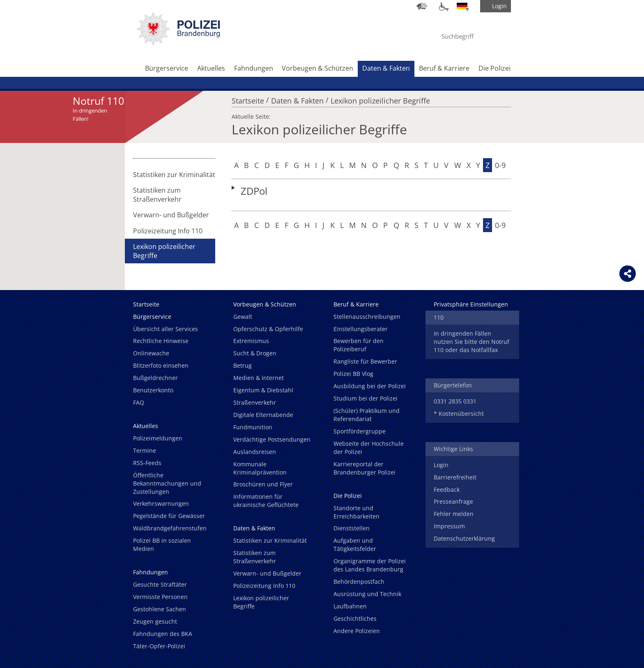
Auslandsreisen (255, 452)
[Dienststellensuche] (422, 6)
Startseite (248, 99)
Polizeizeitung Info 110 (168, 231)
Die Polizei (494, 68)
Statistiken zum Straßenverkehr (157, 195)
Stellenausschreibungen (367, 317)
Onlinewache (151, 353)
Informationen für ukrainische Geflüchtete (266, 501)
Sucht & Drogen (255, 353)
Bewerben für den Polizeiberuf (359, 345)
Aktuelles (211, 68)
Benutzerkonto (153, 390)
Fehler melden (454, 514)
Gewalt (243, 317)
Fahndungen (254, 68)
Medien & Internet (259, 378)
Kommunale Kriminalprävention (260, 468)
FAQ (139, 402)
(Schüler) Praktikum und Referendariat (367, 415)
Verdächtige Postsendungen (272, 439)
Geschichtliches (355, 618)
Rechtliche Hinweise (161, 341)
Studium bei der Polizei (366, 398)
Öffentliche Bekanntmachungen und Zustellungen (167, 483)
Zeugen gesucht (155, 621)
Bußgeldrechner (155, 378)
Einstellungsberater (361, 329)
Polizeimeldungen (158, 438)
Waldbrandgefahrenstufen (170, 528)
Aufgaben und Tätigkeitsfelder (355, 545)
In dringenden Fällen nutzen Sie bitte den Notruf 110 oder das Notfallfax (471, 342)
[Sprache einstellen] (462, 6)
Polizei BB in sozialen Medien (162, 545)
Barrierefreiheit (455, 477)
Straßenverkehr (255, 402)
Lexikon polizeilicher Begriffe (380, 99)
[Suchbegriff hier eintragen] (465, 36)
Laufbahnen (350, 606)
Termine (145, 450)
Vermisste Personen (160, 597)
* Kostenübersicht (459, 413)
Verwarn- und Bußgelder (171, 215)
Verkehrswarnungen (161, 503)
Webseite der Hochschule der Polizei (369, 448)
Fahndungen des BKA (163, 634)
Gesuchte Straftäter (160, 584)
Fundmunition (253, 427)
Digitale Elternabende (263, 415)
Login (441, 465)
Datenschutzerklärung (464, 538)
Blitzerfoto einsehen (161, 365)
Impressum (449, 526)
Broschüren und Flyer (263, 484)
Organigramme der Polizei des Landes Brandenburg (370, 565)
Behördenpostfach (359, 582)
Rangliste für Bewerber (365, 361)
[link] (178, 43)
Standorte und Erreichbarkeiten (356, 512)
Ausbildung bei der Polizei (370, 386)
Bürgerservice (167, 68)
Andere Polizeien (357, 631)
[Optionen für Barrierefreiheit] (442, 6)
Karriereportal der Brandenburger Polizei (365, 468)
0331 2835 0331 (455, 401)
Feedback (447, 489)
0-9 (500, 165)
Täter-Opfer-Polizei (159, 646)
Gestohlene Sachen (160, 609)
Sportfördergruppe (360, 431)
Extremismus (251, 341)
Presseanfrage (453, 501)
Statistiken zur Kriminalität (174, 175)
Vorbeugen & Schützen (317, 68)
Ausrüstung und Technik (367, 594)
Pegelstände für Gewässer (169, 516)
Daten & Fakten (386, 68)
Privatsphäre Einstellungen (471, 304)
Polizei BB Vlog (353, 374)
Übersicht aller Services (166, 329)
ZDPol (254, 191)
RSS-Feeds (147, 463)
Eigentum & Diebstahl (263, 390)
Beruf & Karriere (444, 68)
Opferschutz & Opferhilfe (268, 329)
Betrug (243, 365)
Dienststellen (352, 528)
